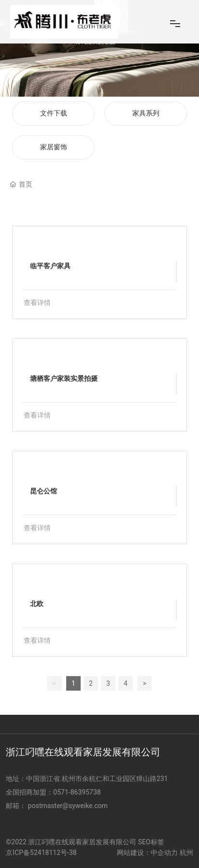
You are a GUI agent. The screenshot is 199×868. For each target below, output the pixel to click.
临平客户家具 (50, 266)
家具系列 (146, 113)
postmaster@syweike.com (68, 806)
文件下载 (54, 113)
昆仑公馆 (43, 491)
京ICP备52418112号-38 (41, 853)
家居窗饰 (54, 147)
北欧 (37, 604)
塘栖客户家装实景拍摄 (64, 378)
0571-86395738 (78, 792)
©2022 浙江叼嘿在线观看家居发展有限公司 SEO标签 (85, 842)
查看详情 (37, 303)
